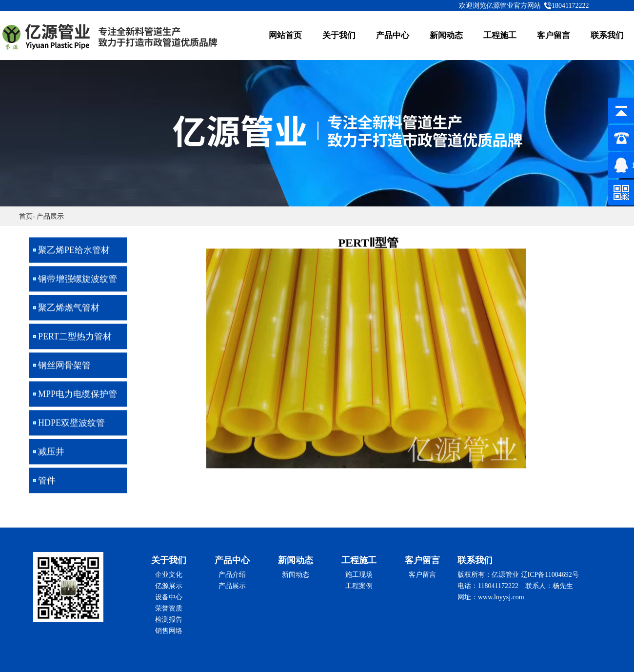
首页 (26, 216)
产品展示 (50, 216)
